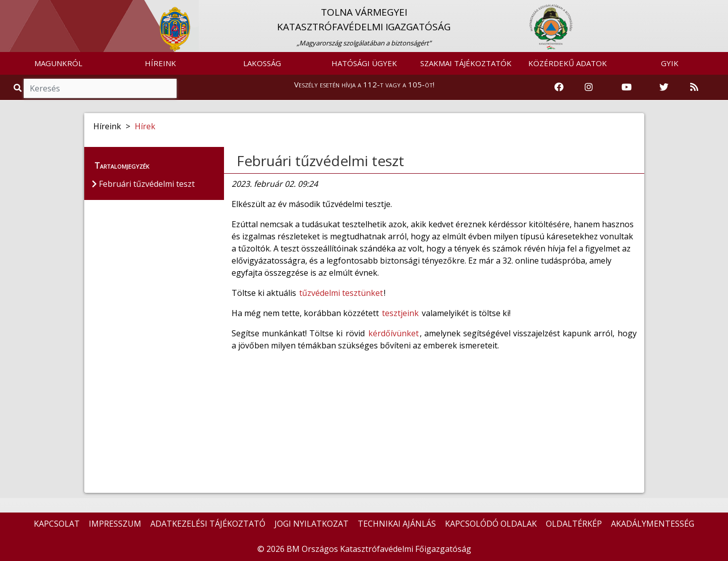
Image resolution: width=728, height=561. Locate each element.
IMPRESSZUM (115, 524)
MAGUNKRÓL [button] (58, 63)
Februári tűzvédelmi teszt (320, 161)
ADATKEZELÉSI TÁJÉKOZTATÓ (208, 524)
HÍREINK (160, 63)
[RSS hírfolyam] (694, 87)
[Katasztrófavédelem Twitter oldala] (664, 87)
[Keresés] (100, 88)
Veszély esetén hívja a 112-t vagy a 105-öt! (364, 84)
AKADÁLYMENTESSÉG (653, 524)
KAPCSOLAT (57, 524)
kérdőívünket (394, 333)
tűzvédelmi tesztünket (341, 293)
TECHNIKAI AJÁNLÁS (397, 524)
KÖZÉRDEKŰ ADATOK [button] (568, 63)
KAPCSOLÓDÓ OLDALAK (491, 524)
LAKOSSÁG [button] (262, 63)
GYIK (670, 63)
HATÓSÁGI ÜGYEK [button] (364, 63)
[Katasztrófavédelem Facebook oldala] (559, 87)
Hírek (145, 126)
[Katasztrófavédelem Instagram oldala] (589, 87)
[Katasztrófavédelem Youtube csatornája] (627, 87)
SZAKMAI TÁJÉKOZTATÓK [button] (466, 63)
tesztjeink (400, 313)
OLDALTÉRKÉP (574, 524)
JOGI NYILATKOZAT (312, 524)
